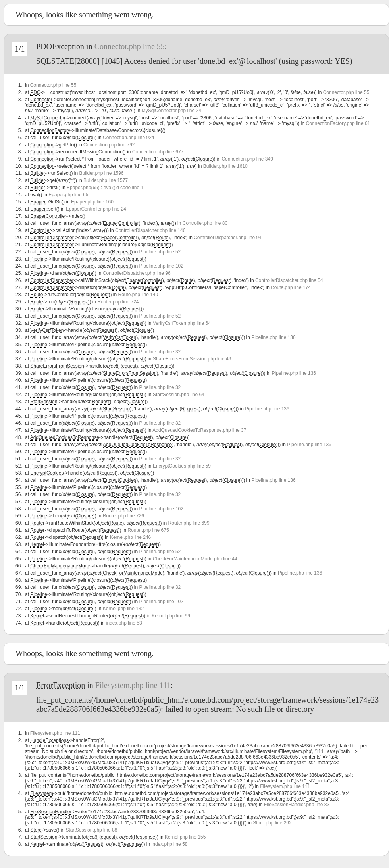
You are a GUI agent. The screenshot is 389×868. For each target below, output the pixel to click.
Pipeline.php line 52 (160, 252)
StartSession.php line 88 (91, 830)
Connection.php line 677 (158, 152)
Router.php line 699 (189, 523)
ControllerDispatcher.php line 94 (228, 238)
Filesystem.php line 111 (133, 685)
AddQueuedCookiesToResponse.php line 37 (199, 430)
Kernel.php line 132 (123, 609)
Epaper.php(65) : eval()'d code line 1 (105, 188)
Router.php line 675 (148, 530)
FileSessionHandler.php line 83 (297, 805)
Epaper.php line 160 (92, 202)
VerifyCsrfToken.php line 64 (182, 323)
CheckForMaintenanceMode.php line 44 (195, 559)
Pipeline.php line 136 (273, 337)
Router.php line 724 (118, 302)
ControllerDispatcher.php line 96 (137, 273)
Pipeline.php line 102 (161, 266)
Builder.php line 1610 (225, 166)
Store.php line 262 (272, 823)
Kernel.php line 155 (185, 837)
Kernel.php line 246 (130, 537)
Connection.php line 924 (128, 138)
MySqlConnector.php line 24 (171, 111)
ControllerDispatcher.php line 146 (150, 230)
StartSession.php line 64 (179, 395)
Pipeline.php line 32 (160, 352)
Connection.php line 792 (109, 145)
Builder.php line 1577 (106, 180)
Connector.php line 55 (130, 46)
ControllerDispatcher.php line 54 (289, 280)
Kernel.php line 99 (171, 616)
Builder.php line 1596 (101, 173)
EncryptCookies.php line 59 (182, 466)
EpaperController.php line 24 (96, 209)
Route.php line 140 (138, 295)
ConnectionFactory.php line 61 (338, 123)
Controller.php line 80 (205, 223)
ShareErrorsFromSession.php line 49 (192, 359)
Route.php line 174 (291, 287)
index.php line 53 (124, 623)
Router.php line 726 (123, 516)
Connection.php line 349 (247, 159)
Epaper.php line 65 (68, 195)
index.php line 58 (170, 844)
